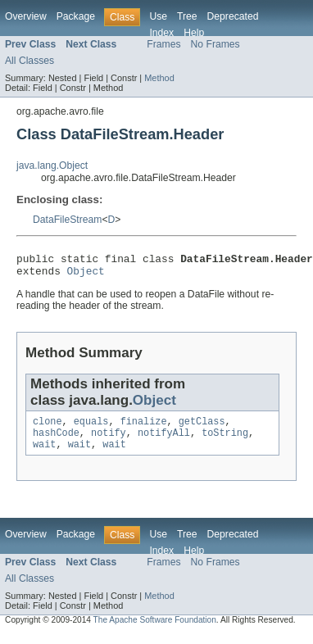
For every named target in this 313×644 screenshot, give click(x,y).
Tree (187, 16)
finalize (144, 428)
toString (225, 441)
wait (44, 454)
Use (158, 16)
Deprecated (233, 16)
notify (109, 441)
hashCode (56, 441)
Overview (26, 16)
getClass (202, 428)
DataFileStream (67, 220)
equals (91, 428)
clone (48, 428)
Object (86, 275)
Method (159, 78)
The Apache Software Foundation (155, 630)
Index (161, 33)
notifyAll (164, 441)
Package (76, 16)
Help (194, 33)
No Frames (215, 44)
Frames (163, 44)
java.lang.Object (52, 166)
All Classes (29, 61)
